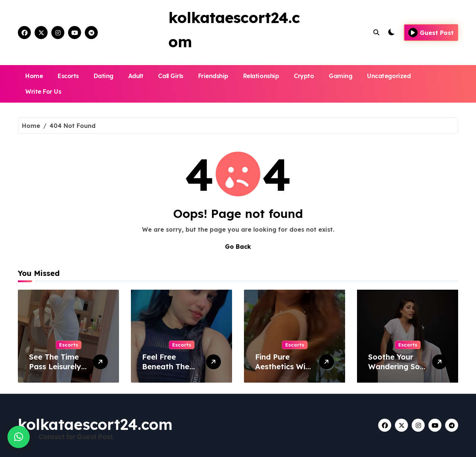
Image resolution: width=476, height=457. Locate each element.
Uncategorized (389, 76)
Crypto (304, 76)
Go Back (238, 247)
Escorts (68, 76)
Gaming (340, 76)
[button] (19, 437)
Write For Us (43, 91)
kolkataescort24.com (95, 424)
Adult (136, 76)
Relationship (261, 76)
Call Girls (171, 76)
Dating (104, 76)
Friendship (213, 76)
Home (34, 76)
